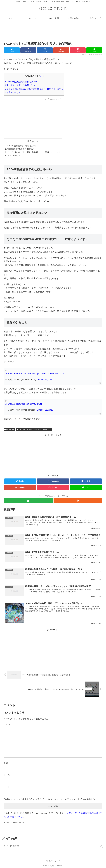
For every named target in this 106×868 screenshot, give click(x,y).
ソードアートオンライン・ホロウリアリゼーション (35, 430)
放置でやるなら (13, 92)
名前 (6, 763)
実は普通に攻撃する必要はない (20, 85)
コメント (8, 725)
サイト (7, 787)
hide (41, 76)
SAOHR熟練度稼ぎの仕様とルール (21, 82)
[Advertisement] (53, 33)
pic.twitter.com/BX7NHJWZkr (51, 373)
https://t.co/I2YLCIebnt (26, 373)
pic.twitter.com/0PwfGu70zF (29, 404)
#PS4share (10, 373)
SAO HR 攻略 (10, 430)
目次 (29, 141)
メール (7, 775)
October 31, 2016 (45, 379)
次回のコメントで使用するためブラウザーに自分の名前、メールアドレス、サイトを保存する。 (51, 799)
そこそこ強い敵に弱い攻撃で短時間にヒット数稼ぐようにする (34, 89)
